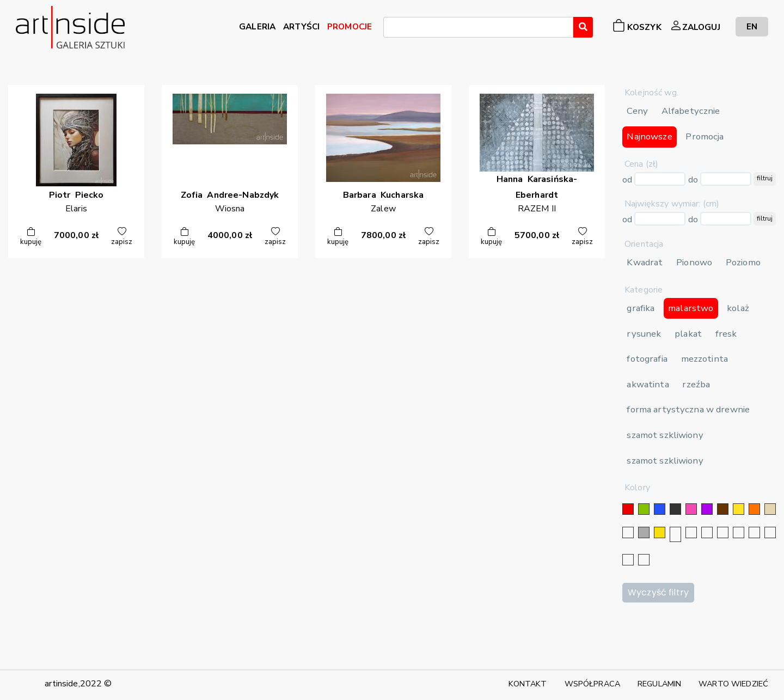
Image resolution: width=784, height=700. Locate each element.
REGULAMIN (659, 684)
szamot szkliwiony (665, 435)
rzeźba (696, 384)
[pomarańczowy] (754, 509)
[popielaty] (770, 532)
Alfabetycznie (691, 111)
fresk (726, 334)
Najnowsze (649, 136)
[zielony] (644, 509)
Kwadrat (645, 262)
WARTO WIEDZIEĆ (733, 684)
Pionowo (694, 262)
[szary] (644, 532)
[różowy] (691, 509)
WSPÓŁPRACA (592, 684)
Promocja (705, 136)
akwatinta (648, 384)
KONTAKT (528, 684)
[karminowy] (754, 532)
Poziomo (743, 262)
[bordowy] (628, 560)
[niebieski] (660, 509)
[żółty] (739, 509)
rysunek (644, 334)
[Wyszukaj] (583, 27)
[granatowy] (723, 532)
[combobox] (478, 27)
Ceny (637, 111)
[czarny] (675, 509)
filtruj (765, 178)
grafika (641, 308)
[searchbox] (390, 29)
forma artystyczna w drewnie (688, 409)
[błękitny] (739, 532)
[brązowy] (723, 509)
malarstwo (691, 308)
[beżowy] (770, 509)
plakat (688, 334)
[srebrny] (675, 534)
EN (752, 26)
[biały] (628, 532)
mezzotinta (705, 359)
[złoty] (660, 532)
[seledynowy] (644, 560)
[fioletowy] (707, 509)
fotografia (647, 359)
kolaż (738, 308)
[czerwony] (628, 509)
